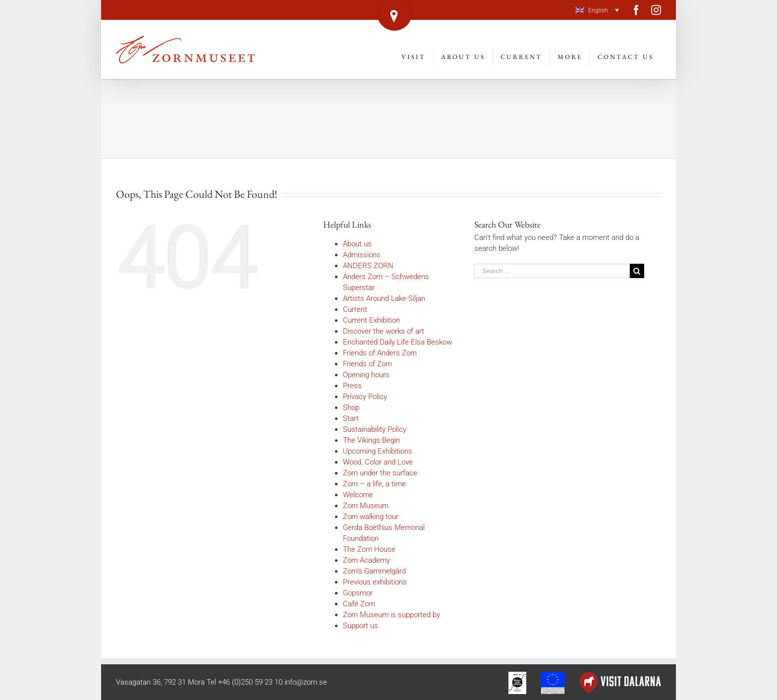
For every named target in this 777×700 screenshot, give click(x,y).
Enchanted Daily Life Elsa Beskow (397, 342)
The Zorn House (369, 549)
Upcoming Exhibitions (378, 451)
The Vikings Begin (371, 440)
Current (355, 309)
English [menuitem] (598, 10)
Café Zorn (359, 604)
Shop (351, 408)
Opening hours (366, 375)
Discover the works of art (384, 331)
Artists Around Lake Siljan (384, 298)
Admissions (362, 255)
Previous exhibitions (375, 582)
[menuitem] (597, 10)
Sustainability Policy (375, 429)
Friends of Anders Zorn (380, 353)
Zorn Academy (366, 560)
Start (351, 418)
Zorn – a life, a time (374, 484)
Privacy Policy (365, 397)
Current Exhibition (371, 320)
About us (357, 244)
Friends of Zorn (367, 364)
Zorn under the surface (380, 473)
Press (352, 386)
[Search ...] (552, 271)
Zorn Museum (366, 506)
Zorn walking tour (371, 517)
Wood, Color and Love (378, 462)
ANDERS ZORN (368, 266)
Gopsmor (358, 593)
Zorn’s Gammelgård (374, 571)
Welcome (358, 495)
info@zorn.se (306, 682)
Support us (361, 626)
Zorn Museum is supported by (391, 615)
